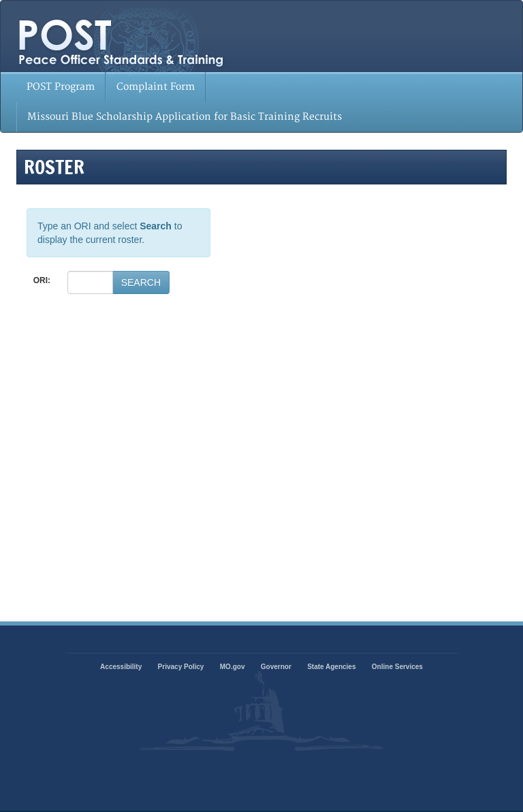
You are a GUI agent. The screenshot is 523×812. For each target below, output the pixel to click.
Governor (276, 667)
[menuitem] (61, 87)
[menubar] (261, 102)
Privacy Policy (181, 667)
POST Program (61, 87)
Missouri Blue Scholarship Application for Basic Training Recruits (185, 117)
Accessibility (121, 667)
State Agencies (331, 667)
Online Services (397, 667)
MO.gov (233, 667)
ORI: (42, 280)
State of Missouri (195, 38)
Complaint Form (156, 87)
